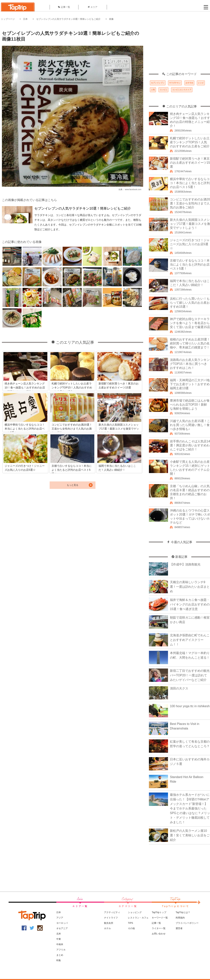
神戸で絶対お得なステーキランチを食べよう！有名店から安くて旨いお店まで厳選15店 (190, 323)
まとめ (60, 955)
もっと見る (73, 485)
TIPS (130, 923)
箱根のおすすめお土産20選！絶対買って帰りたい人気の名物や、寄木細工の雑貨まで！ (190, 343)
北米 (59, 934)
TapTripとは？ (183, 912)
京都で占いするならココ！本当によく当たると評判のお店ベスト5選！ (190, 265)
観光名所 (109, 923)
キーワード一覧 (160, 918)
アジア (60, 918)
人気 (153, 90)
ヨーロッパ (62, 923)
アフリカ (61, 950)
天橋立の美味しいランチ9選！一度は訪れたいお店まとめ (190, 587)
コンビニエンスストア (182, 90)
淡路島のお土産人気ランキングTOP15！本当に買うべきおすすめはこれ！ (190, 364)
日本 (25, 19)
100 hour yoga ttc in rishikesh (190, 706)
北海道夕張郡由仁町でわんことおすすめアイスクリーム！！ (190, 640)
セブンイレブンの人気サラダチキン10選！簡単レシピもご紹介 (68, 19)
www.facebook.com (133, 189)
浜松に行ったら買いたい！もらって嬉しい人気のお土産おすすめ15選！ (190, 303)
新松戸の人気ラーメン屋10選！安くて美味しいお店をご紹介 (190, 835)
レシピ (201, 83)
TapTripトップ (159, 912)
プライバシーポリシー (187, 923)
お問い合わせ (159, 934)
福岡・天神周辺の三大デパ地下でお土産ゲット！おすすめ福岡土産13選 (190, 384)
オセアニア (62, 928)
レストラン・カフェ (138, 918)
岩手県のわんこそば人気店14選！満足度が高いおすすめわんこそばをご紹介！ (190, 445)
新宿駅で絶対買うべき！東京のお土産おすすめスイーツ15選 (190, 163)
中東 (59, 939)
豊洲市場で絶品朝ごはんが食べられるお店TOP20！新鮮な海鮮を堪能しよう (190, 405)
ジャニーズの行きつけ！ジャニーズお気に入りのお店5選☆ (190, 244)
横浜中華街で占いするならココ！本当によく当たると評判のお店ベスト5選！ (190, 183)
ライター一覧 (159, 928)
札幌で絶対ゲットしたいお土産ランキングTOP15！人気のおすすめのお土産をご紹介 (190, 142)
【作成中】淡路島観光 (185, 564)
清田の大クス (179, 688)
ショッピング (135, 912)
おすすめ (189, 83)
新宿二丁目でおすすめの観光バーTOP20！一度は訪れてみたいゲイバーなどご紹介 (190, 675)
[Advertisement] (179, 49)
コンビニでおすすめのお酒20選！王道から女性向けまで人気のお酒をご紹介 (190, 203)
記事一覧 (64, 7)
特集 (59, 960)
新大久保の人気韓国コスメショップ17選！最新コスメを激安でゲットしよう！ (190, 224)
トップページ (8, 19)
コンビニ (163, 90)
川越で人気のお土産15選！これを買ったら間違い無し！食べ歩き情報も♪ (190, 425)
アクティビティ (112, 912)
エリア (93, 7)
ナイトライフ (111, 918)
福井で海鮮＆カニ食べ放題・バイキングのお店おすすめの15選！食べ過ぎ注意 (190, 604)
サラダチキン (175, 83)
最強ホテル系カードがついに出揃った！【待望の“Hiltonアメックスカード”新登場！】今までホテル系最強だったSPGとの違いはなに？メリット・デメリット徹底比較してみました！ (190, 808)
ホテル (107, 928)
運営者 (179, 928)
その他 (131, 928)
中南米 (60, 944)
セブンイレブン (158, 83)
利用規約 (180, 918)
